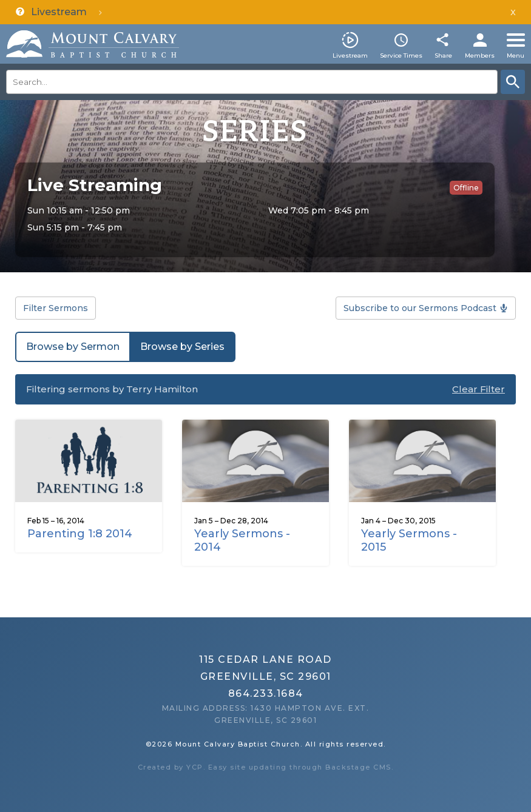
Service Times (401, 55)
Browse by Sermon (73, 347)
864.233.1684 (266, 693)
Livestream (350, 55)
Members (480, 55)
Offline (466, 188)
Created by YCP (171, 767)
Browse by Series (182, 347)
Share (443, 55)
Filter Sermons (56, 308)
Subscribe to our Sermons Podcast (420, 308)
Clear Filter (479, 389)
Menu (516, 55)
